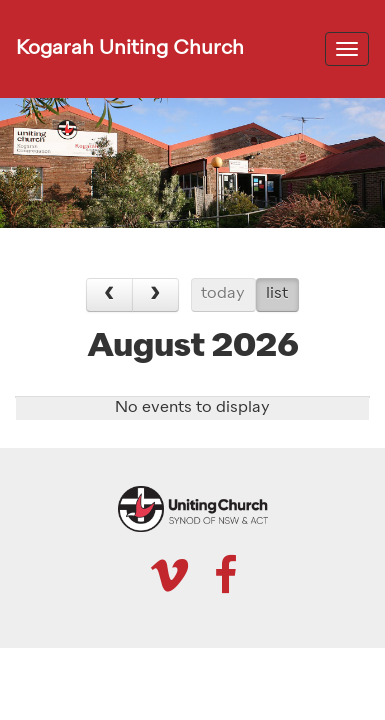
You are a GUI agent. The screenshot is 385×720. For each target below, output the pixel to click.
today (223, 294)
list (277, 294)
